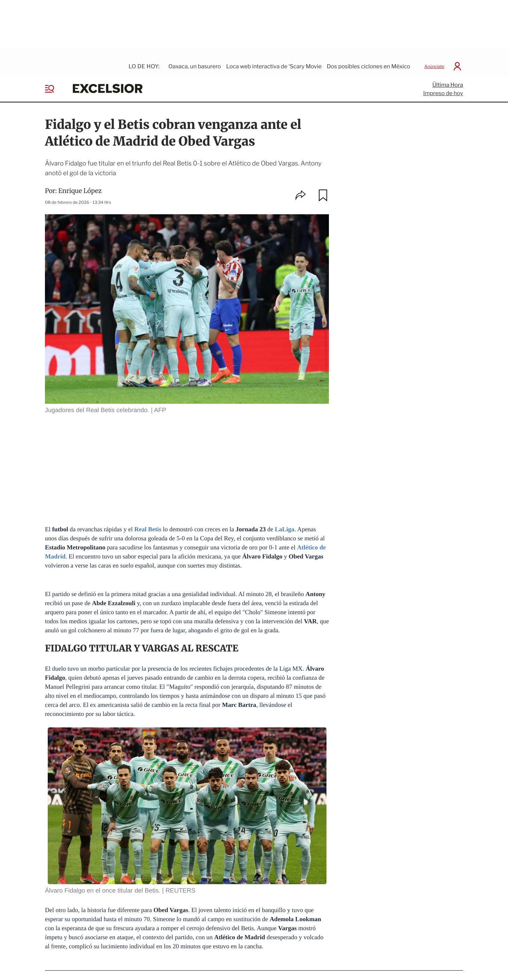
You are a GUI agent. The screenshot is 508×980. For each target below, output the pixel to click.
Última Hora (448, 77)
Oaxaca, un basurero (195, 59)
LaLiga (285, 521)
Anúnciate (434, 59)
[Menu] (55, 81)
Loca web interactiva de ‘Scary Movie (274, 59)
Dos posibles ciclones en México (368, 59)
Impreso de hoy (443, 86)
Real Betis (148, 521)
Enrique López (80, 183)
